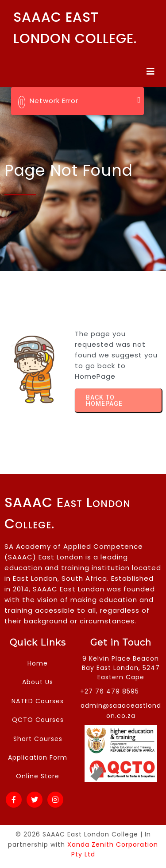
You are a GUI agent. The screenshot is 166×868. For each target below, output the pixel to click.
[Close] (139, 100)
